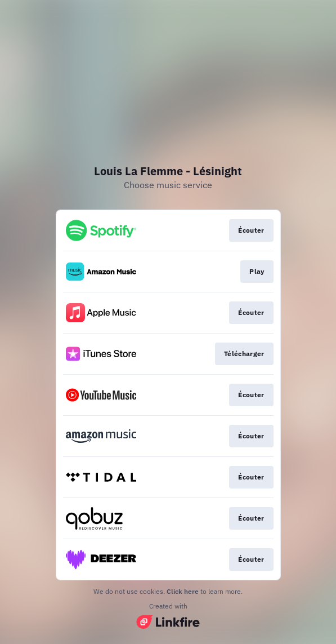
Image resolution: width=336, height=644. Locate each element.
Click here (183, 591)
